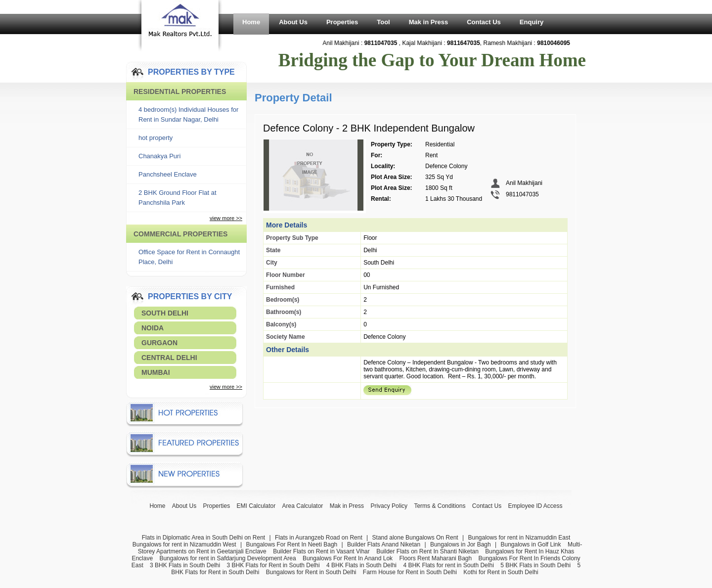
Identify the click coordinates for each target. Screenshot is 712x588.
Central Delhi (169, 358)
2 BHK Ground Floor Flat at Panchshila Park (178, 198)
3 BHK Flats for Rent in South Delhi (273, 565)
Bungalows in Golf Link (531, 544)
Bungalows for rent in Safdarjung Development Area (227, 558)
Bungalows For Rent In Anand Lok (348, 558)
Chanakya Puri (159, 156)
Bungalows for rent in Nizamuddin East (519, 538)
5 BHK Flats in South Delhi (535, 565)
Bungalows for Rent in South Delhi (311, 572)
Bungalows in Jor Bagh (461, 544)
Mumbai (156, 372)
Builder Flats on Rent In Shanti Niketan (427, 551)
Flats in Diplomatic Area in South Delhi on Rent (203, 538)
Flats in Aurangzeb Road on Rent (319, 538)
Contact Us (484, 22)
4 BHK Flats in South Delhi (361, 565)
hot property (156, 138)
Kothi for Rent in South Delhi (501, 572)
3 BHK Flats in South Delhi (185, 565)
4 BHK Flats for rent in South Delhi (448, 565)
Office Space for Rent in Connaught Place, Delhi (189, 257)
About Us (293, 22)
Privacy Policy (389, 506)
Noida (153, 328)
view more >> (226, 218)
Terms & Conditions (440, 506)
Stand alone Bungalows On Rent (415, 538)
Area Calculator (303, 506)
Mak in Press (429, 22)
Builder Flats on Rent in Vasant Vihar (321, 551)
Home (251, 22)
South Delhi (165, 313)
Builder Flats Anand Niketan (384, 544)
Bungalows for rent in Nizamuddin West (184, 544)
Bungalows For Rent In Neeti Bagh (291, 544)
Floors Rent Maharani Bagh (435, 558)
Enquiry (532, 22)
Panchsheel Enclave (168, 174)
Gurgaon (159, 343)
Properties (342, 22)
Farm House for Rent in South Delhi (410, 572)
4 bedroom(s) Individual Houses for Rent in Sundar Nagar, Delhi (188, 114)
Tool (383, 22)
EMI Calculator (256, 506)
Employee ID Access (535, 506)
